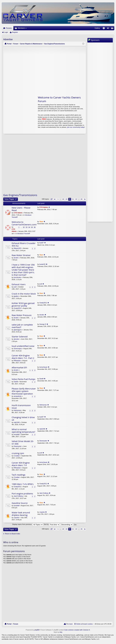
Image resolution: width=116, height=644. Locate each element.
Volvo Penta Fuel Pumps (24, 379)
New (9, 199)
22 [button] (76, 199)
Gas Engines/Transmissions (20, 195)
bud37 (42, 243)
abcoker (17, 339)
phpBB (37, 630)
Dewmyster (18, 446)
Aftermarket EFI (19, 368)
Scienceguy (18, 349)
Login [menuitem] (109, 29)
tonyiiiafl (17, 434)
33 (26, 227)
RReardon (17, 361)
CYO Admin (18, 213)
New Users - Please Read (21, 209)
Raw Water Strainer (21, 255)
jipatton (16, 296)
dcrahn (16, 258)
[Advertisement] (30, 70)
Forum (16, 624)
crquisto (17, 518)
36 (35, 227)
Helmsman (18, 410)
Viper (41, 222)
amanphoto (18, 396)
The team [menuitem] (69, 624)
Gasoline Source (20, 503)
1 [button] (58, 199)
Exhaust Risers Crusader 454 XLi (24, 244)
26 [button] (82, 199)
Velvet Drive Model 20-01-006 (23, 443)
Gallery (97, 28)
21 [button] (73, 199)
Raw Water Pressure (22, 315)
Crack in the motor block (24, 294)
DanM (16, 382)
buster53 (42, 264)
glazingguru (18, 330)
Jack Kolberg (18, 496)
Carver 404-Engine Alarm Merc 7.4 (21, 464)
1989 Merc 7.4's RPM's (23, 484)
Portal (9, 44)
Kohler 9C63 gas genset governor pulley (23, 304)
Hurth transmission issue (21, 407)
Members (21, 28)
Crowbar (17, 456)
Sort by (52, 524)
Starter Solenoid (20, 337)
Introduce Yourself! (24, 234)
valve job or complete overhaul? (22, 326)
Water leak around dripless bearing (21, 514)
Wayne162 (17, 248)
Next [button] (85, 199)
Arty (61, 632)
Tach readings (19, 475)
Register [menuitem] (113, 29)
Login (6, 32)
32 (24, 227)
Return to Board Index (13, 534)
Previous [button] (55, 199)
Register (15, 32)
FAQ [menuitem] (105, 29)
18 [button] (63, 199)
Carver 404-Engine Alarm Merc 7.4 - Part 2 (23, 357)
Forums (9, 28)
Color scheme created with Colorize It (77, 630)
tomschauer (43, 367)
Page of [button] (51, 199)
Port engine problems (22, 494)
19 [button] (66, 199)
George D (43, 324)
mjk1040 (17, 422)
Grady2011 (18, 308)
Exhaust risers (19, 284)
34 (29, 227)
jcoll (15, 287)
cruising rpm (18, 453)
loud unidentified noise (23, 346)
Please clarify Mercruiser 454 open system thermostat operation (24, 391)
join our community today (76, 127)
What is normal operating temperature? (23, 431)
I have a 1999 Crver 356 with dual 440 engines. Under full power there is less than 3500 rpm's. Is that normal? (23, 270)
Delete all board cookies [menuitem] (84, 624)
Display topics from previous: (28, 524)
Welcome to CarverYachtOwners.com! (24, 223)
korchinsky (17, 277)
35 (32, 227)
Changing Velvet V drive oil (23, 419)
